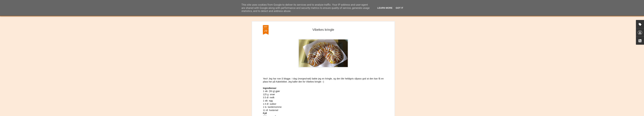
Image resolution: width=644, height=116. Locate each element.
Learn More (385, 8)
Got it (400, 8)
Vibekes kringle (323, 21)
